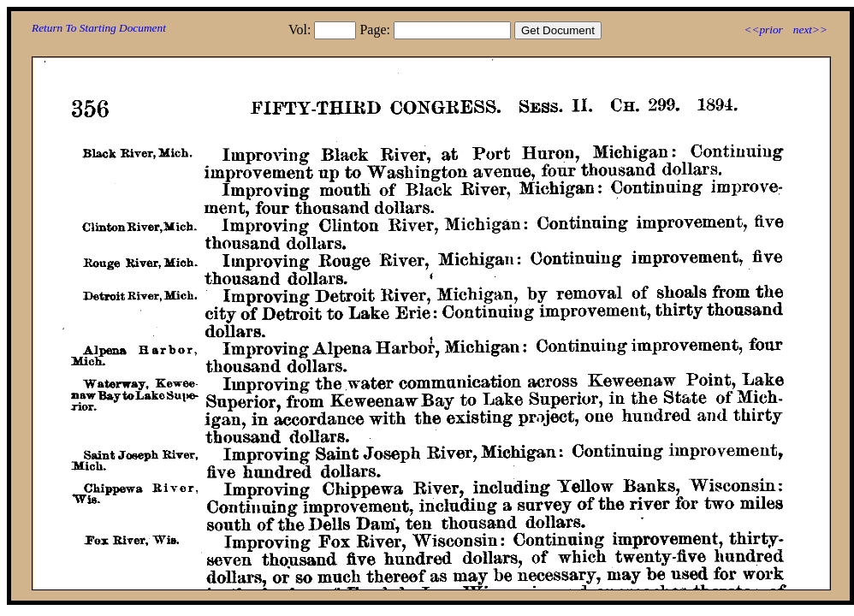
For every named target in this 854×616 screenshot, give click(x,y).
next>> (810, 30)
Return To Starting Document (99, 28)
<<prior (763, 30)
